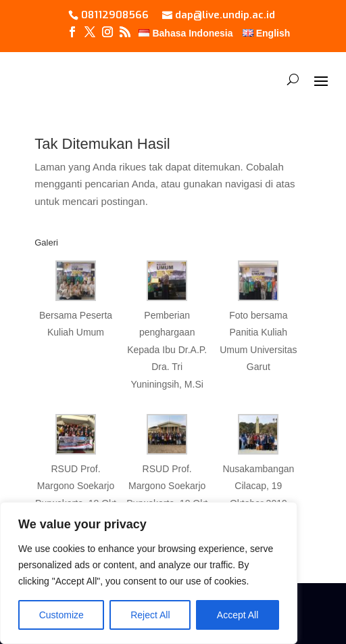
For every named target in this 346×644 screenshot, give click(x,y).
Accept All (238, 615)
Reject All (150, 615)
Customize (61, 615)
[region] (149, 573)
